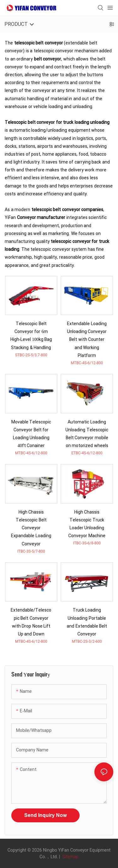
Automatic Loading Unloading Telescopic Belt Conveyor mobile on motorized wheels (87, 434)
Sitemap (70, 857)
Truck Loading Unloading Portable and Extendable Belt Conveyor (87, 622)
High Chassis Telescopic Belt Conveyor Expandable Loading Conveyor (31, 528)
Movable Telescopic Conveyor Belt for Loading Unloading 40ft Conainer (31, 434)
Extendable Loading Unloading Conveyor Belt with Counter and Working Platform (87, 340)
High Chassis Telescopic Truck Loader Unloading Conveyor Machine (87, 524)
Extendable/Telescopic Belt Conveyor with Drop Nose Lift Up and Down (31, 622)
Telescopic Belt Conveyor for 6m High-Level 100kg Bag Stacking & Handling (31, 336)
